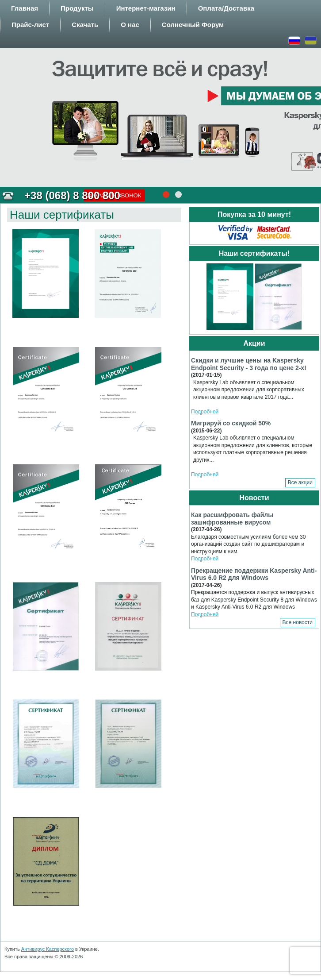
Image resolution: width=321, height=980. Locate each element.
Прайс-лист (30, 25)
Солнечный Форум (193, 25)
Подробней (205, 412)
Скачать (85, 25)
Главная (25, 8)
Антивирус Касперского (48, 949)
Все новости (298, 622)
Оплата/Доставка (226, 8)
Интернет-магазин (146, 8)
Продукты (77, 8)
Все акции (300, 482)
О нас (130, 25)
